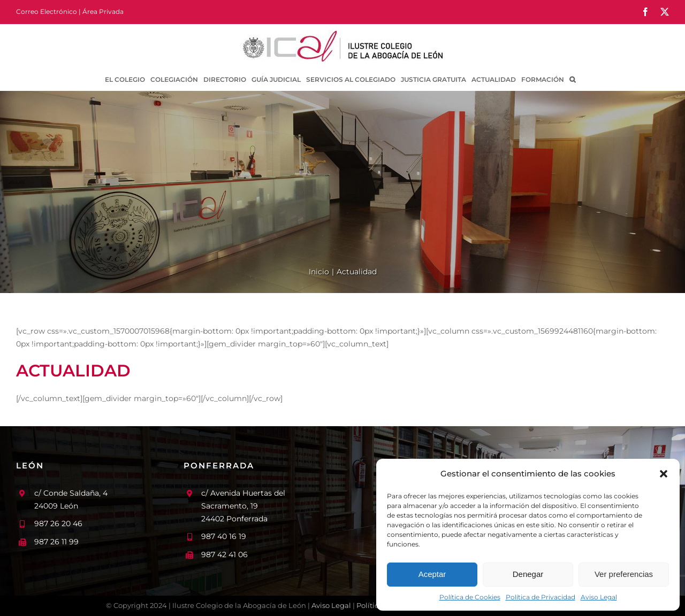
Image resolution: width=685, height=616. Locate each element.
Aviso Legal (599, 597)
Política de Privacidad (541, 597)
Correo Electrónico (47, 11)
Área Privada (103, 11)
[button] (664, 474)
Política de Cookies (470, 597)
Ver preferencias (624, 574)
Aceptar (432, 574)
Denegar (528, 574)
